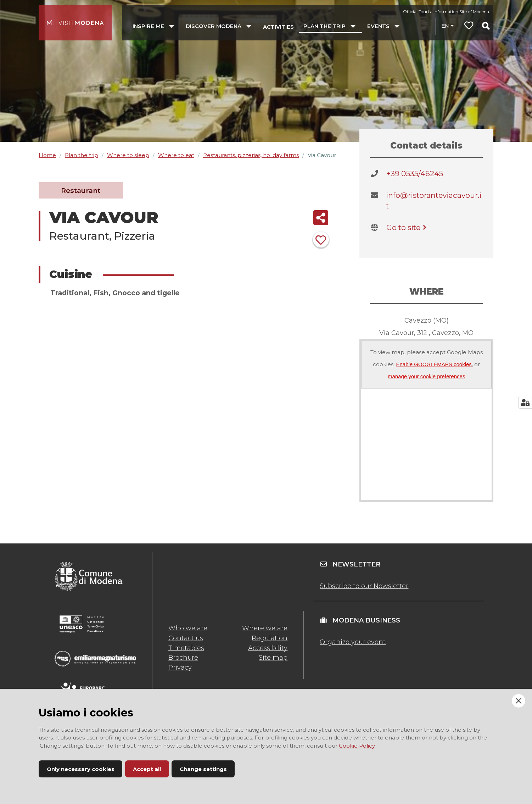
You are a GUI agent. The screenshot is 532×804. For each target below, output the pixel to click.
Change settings (203, 769)
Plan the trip (82, 155)
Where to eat (176, 155)
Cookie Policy (357, 746)
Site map (273, 658)
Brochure (183, 658)
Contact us (186, 638)
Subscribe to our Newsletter (364, 586)
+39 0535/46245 (415, 174)
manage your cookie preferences (426, 376)
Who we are (188, 628)
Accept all (147, 769)
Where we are (265, 628)
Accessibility (268, 648)
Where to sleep (128, 155)
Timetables (186, 648)
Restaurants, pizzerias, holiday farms (251, 155)
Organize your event (353, 642)
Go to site (408, 227)
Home (47, 155)
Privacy (180, 668)
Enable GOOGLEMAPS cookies (434, 364)
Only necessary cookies (81, 769)
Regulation (270, 638)
